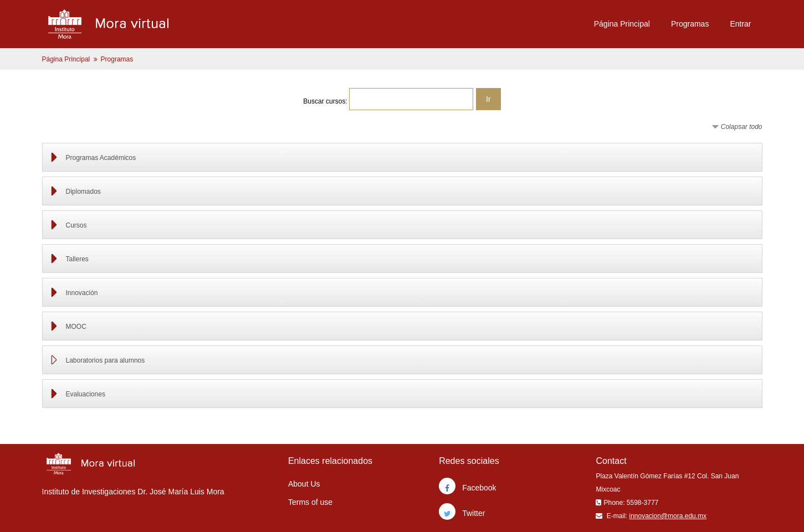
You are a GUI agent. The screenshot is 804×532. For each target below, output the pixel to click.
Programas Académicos (101, 158)
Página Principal (622, 24)
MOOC (76, 327)
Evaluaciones (86, 394)
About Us (304, 484)
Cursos (76, 225)
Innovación (82, 293)
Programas (690, 24)
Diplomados (83, 192)
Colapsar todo (742, 127)
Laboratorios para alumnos (106, 360)
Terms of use (310, 502)
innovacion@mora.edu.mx (668, 516)
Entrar (740, 24)
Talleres (77, 259)
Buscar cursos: (326, 101)
